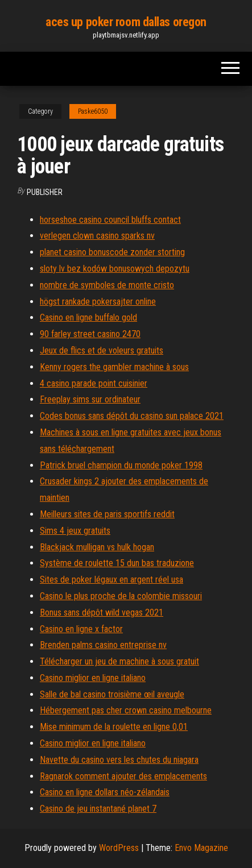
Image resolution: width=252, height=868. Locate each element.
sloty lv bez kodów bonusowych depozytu (115, 269)
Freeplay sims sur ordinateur (90, 399)
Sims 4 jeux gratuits (75, 531)
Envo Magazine (201, 848)
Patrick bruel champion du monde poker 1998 (121, 465)
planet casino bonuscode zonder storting (112, 252)
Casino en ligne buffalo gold (88, 317)
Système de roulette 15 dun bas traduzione (117, 563)
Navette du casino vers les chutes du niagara (119, 760)
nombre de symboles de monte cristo (107, 285)
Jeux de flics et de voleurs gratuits (102, 350)
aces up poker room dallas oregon (126, 22)
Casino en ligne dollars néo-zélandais (105, 792)
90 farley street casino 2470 (90, 334)
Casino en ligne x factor (81, 629)
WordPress (119, 848)
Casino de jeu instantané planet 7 (98, 809)
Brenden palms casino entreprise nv (103, 645)
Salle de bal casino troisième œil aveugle (112, 694)
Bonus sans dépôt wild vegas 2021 (102, 612)
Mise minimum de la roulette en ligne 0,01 (114, 727)
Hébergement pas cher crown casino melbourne (126, 710)
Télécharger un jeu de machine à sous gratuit (119, 661)
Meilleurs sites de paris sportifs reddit (107, 514)
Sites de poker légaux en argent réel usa (111, 580)
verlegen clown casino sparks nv (97, 236)
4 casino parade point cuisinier (94, 383)
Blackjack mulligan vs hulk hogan (97, 547)
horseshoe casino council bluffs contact (110, 220)
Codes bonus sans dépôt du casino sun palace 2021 (132, 416)
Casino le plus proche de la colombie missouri (121, 596)
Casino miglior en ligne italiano (93, 678)
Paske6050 (93, 111)
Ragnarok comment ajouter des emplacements (123, 776)
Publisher (45, 192)
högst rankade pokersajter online (98, 302)
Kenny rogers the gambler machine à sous (114, 367)
